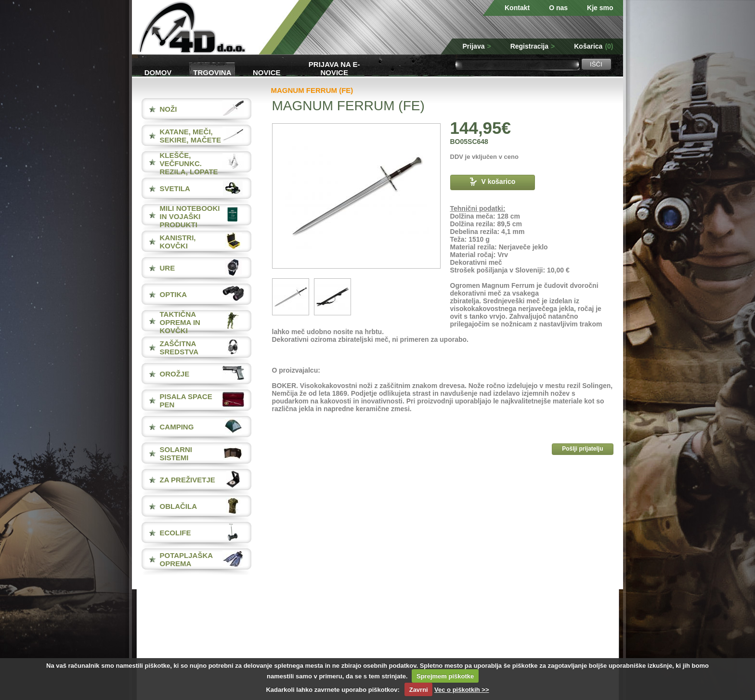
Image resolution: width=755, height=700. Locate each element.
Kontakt (517, 8)
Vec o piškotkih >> (462, 690)
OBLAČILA (179, 506)
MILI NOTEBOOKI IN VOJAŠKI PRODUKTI (190, 216)
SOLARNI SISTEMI (176, 454)
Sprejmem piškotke (445, 676)
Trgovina (212, 72)
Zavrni (419, 690)
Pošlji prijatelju (582, 449)
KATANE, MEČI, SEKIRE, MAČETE (191, 136)
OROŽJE (175, 374)
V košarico (493, 182)
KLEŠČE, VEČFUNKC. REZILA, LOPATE (189, 163)
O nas (558, 8)
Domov (158, 72)
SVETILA (175, 188)
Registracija (533, 46)
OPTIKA (174, 294)
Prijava (477, 46)
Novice (267, 72)
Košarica (593, 46)
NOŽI (169, 109)
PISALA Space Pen (186, 401)
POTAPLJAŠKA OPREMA (186, 559)
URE (168, 268)
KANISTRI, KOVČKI (178, 242)
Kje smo (600, 8)
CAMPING (177, 427)
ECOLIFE (176, 533)
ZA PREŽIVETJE (188, 480)
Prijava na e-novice (334, 68)
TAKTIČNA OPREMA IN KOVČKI (180, 322)
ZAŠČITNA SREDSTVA (179, 348)
